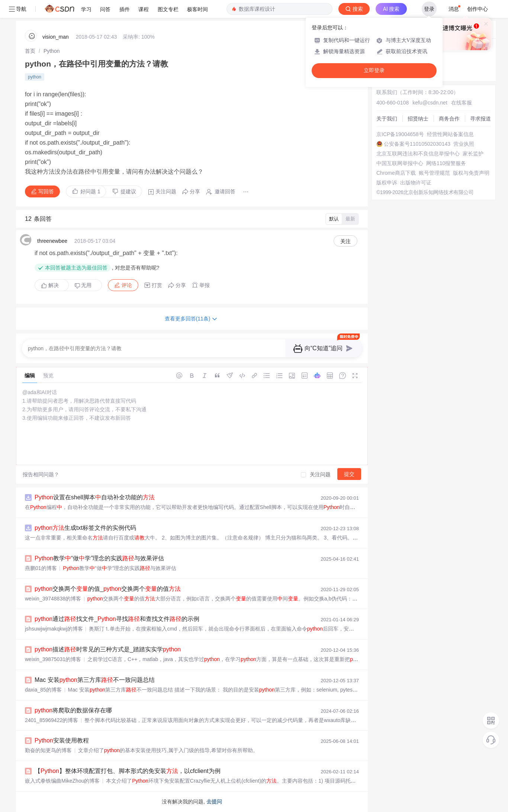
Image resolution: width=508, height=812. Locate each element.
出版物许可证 (416, 183)
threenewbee (52, 241)
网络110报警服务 (446, 163)
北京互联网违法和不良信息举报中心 (418, 154)
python (35, 77)
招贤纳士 (418, 119)
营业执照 (464, 144)
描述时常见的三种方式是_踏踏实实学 (108, 649)
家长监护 (473, 154)
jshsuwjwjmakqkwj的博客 (54, 629)
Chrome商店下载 (396, 173)
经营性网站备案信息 (450, 134)
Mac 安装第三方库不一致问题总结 (95, 680)
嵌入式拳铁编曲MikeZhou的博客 (62, 781)
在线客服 (462, 103)
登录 (429, 9)
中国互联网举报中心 (400, 163)
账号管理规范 (434, 173)
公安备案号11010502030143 (417, 144)
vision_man (56, 37)
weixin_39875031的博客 (53, 659)
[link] (30, 51)
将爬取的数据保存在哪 (73, 710)
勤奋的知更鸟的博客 (48, 750)
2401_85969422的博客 (52, 720)
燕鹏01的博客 (41, 568)
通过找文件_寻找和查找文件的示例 (117, 619)
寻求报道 (480, 119)
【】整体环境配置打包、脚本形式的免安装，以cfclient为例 (128, 771)
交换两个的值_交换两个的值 (108, 589)
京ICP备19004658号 (400, 134)
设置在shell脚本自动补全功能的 (95, 497)
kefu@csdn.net (430, 103)
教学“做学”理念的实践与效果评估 (99, 558)
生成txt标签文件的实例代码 (85, 528)
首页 (30, 51)
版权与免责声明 (471, 173)
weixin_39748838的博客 (53, 599)
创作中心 (478, 9)
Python (52, 51)
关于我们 (387, 119)
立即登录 (374, 70)
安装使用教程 (62, 740)
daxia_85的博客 (43, 690)
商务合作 (449, 119)
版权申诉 (387, 183)
